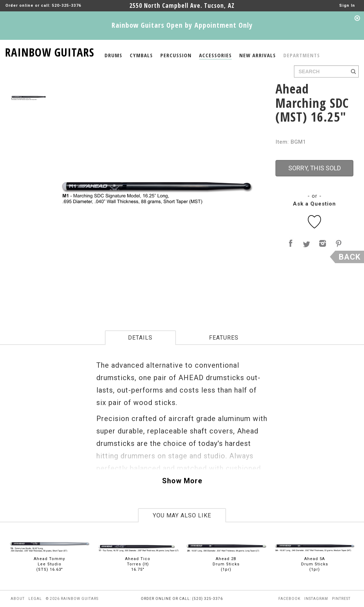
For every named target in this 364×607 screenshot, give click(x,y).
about (18, 599)
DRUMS (113, 55)
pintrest (341, 599)
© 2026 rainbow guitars (72, 599)
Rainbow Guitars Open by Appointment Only (182, 25)
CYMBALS (141, 55)
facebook (289, 599)
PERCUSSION (176, 55)
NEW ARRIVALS (258, 55)
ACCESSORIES (215, 55)
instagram (316, 599)
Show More (182, 481)
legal (35, 599)
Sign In (347, 6)
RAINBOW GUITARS (50, 51)
